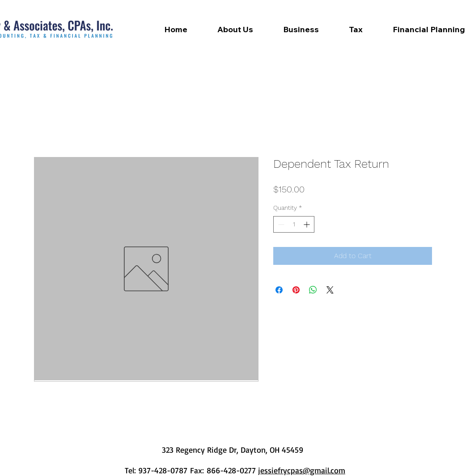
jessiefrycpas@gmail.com (302, 470)
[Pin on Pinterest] (296, 290)
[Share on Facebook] (279, 290)
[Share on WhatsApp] (313, 290)
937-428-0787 (164, 470)
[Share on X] (330, 290)
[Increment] (307, 224)
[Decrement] (280, 224)
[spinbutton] (294, 224)
